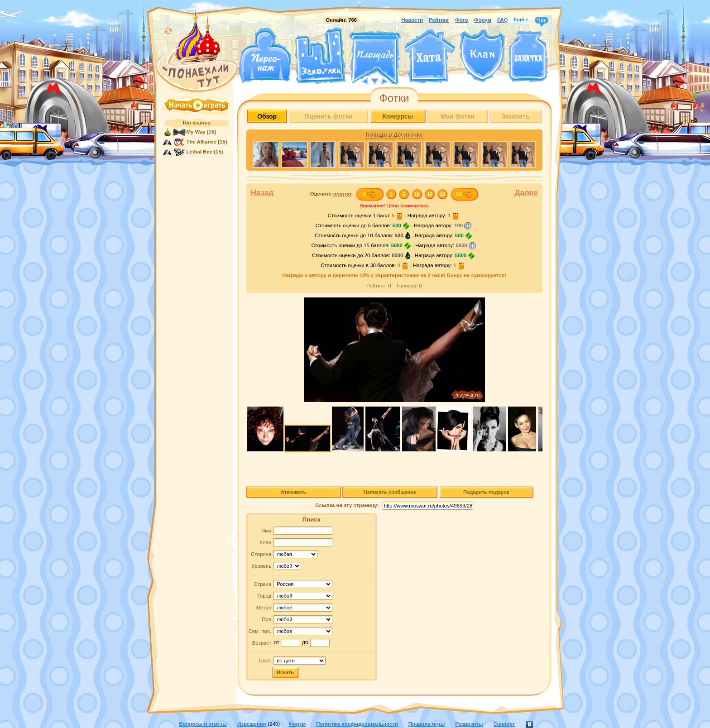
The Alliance (202, 142)
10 (417, 194)
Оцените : (332, 194)
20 (442, 194)
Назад (262, 193)
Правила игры (427, 724)
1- (369, 194)
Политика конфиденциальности (357, 724)
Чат (542, 20)
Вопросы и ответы (203, 724)
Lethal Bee (199, 152)
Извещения (252, 724)
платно (342, 194)
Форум (483, 20)
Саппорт (504, 724)
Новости (412, 20)
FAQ (502, 20)
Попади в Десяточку (394, 135)
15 (430, 194)
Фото (462, 20)
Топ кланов (196, 123)
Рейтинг (439, 20)
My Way (196, 132)
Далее (526, 193)
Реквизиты (469, 724)
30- (464, 194)
